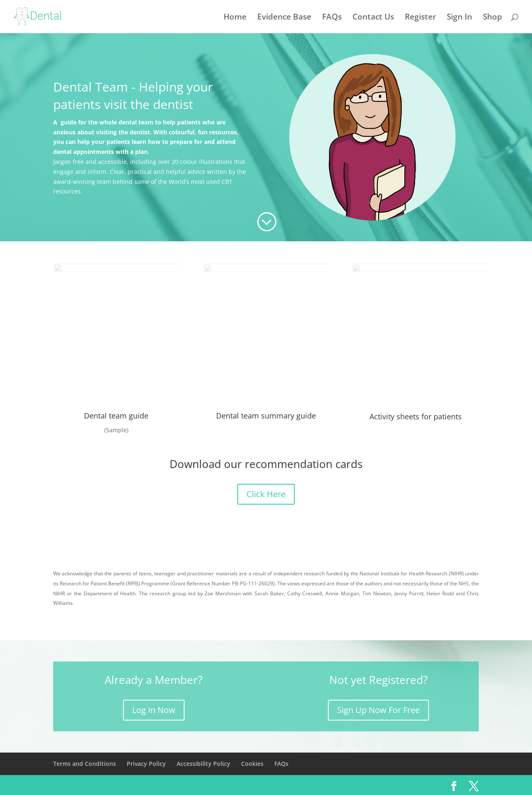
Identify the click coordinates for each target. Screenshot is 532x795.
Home (235, 18)
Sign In (459, 18)
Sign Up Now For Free (378, 710)
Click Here (266, 494)
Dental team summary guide (266, 416)
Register (420, 18)
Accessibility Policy (203, 764)
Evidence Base (284, 18)
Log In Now (154, 710)
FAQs (332, 18)
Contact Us (373, 18)
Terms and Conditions (85, 764)
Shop (493, 18)
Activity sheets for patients (416, 416)
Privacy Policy (146, 764)
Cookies (252, 764)
